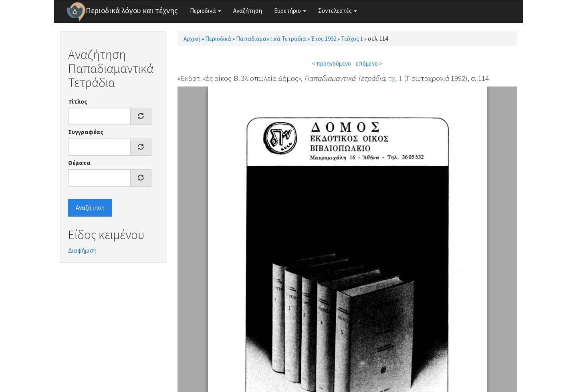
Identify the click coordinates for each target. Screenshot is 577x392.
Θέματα (79, 163)
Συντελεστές (338, 11)
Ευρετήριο (290, 11)
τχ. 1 (395, 78)
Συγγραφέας (86, 132)
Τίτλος (78, 102)
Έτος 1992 (324, 39)
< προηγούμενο (331, 63)
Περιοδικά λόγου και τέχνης (132, 10)
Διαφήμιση (82, 250)
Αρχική (192, 39)
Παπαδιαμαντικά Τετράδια (271, 39)
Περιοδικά (206, 11)
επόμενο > (369, 63)
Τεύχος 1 (352, 39)
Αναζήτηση (248, 11)
